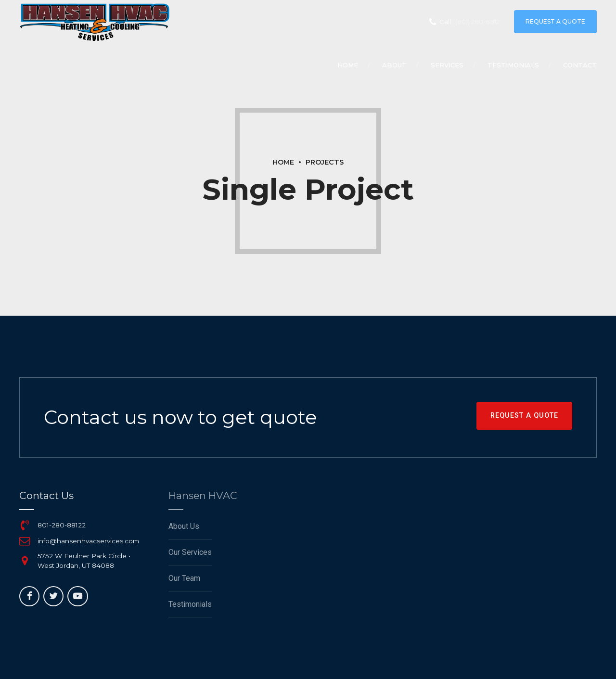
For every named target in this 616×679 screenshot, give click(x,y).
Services (447, 65)
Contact (580, 65)
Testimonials (513, 65)
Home (348, 65)
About (394, 65)
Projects (325, 162)
